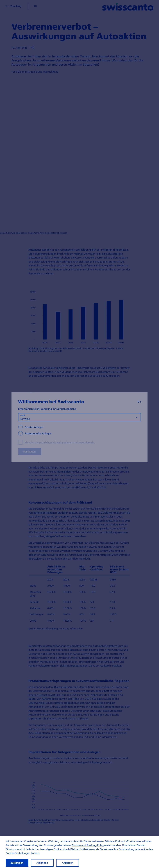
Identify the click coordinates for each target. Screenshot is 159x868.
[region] (79, 852)
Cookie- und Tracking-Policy (88, 845)
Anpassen (68, 863)
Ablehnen (42, 863)
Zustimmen (17, 863)
